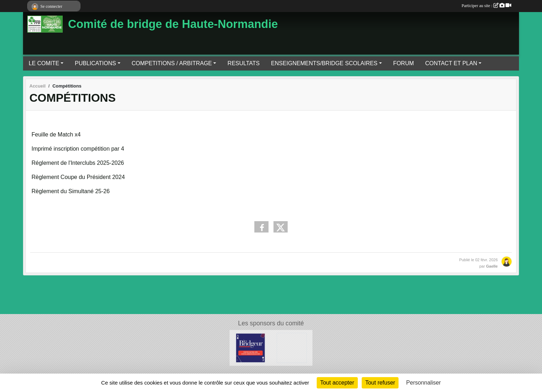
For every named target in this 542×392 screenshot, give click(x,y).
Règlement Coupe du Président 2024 (78, 177)
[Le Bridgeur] (250, 348)
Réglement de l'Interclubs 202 (69, 163)
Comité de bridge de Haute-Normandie (173, 24)
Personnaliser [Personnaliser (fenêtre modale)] (424, 383)
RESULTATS (244, 63)
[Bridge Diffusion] (292, 348)
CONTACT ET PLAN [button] (451, 63)
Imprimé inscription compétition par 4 (78, 149)
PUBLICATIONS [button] (95, 63)
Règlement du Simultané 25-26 (71, 191)
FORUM (404, 63)
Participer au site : (486, 6)
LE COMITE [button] (44, 63)
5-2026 (115, 163)
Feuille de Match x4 (56, 135)
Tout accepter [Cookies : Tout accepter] (337, 383)
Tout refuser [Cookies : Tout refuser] (380, 383)
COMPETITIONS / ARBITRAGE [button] (172, 63)
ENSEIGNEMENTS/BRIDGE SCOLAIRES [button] (324, 63)
